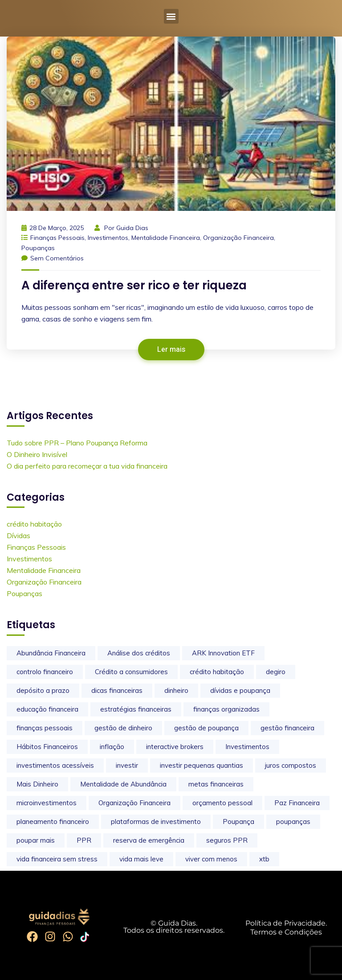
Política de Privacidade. (286, 923)
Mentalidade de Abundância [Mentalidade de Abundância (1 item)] (123, 784)
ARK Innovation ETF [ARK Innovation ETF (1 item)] (223, 653)
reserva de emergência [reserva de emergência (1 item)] (149, 840)
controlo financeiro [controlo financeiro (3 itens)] (45, 672)
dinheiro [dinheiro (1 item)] (176, 690)
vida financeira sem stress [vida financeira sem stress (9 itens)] (57, 859)
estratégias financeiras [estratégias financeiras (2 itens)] (136, 709)
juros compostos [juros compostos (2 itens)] (291, 765)
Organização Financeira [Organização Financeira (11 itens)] (134, 803)
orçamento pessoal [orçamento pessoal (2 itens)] (222, 803)
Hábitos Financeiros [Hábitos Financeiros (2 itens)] (47, 747)
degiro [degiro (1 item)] (276, 672)
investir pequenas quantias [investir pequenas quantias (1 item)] (202, 765)
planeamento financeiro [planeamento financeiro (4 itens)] (53, 821)
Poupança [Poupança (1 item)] (238, 821)
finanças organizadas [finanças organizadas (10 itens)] (226, 709)
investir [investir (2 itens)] (127, 765)
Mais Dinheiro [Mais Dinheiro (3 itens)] (37, 784)
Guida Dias (132, 228)
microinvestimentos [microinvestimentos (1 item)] (47, 803)
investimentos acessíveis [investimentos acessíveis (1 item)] (55, 765)
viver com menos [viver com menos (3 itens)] (211, 859)
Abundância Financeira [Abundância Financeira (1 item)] (51, 653)
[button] (171, 16)
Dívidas (18, 535)
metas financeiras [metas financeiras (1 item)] (216, 784)
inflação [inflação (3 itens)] (112, 747)
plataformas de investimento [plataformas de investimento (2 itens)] (156, 821)
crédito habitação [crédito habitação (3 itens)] (217, 672)
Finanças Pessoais (57, 238)
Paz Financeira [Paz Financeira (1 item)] (297, 803)
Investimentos (108, 238)
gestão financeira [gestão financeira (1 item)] (287, 728)
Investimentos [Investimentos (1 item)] (247, 747)
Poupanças (38, 248)
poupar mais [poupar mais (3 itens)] (36, 840)
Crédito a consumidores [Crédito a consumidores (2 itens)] (131, 672)
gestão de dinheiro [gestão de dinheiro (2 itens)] (123, 728)
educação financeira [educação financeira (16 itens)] (47, 709)
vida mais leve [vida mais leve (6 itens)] (141, 859)
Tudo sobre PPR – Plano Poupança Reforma (77, 443)
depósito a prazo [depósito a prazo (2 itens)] (43, 690)
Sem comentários (53, 258)
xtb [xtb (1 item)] (264, 859)
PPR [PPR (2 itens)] (84, 840)
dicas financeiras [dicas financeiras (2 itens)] (117, 690)
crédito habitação (34, 524)
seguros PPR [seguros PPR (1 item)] (227, 840)
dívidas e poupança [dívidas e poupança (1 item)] (240, 690)
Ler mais (171, 350)
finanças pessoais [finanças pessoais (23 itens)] (45, 728)
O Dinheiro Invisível (37, 454)
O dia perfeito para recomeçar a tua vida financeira (87, 466)
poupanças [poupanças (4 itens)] (293, 821)
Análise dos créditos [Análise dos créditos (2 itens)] (139, 653)
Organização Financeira (238, 238)
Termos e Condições (286, 932)
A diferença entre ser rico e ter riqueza (134, 285)
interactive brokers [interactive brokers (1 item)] (175, 747)
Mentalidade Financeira (166, 238)
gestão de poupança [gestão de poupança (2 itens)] (206, 728)
